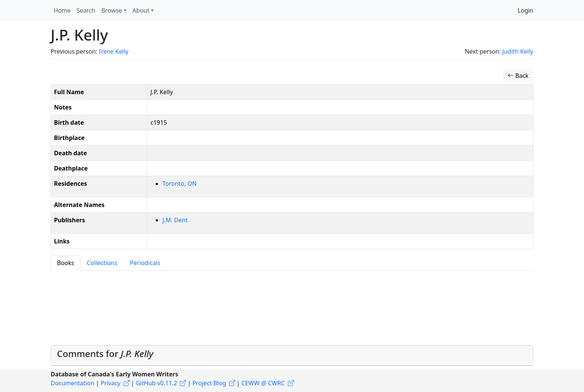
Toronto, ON (180, 184)
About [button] (141, 10)
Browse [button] (112, 10)
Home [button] (62, 10)
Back (518, 76)
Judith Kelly (518, 51)
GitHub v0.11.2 (157, 383)
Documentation (72, 383)
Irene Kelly (113, 51)
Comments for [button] (105, 353)
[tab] (292, 356)
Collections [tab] (102, 263)
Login (526, 10)
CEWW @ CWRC (263, 383)
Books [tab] (66, 263)
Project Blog (209, 383)
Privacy (110, 383)
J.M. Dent (175, 220)
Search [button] (86, 10)
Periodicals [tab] (145, 263)
